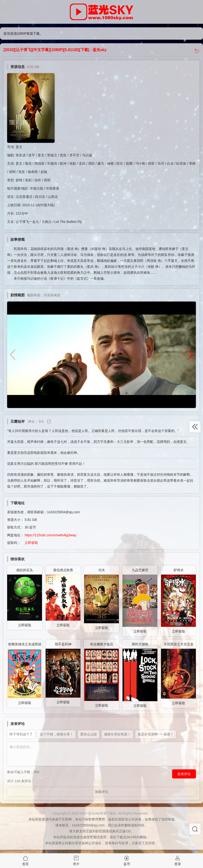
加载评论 (102, 792)
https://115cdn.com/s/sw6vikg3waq (50, 535)
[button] (190, 355)
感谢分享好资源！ (117, 734)
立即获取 (31, 543)
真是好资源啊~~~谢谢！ (156, 734)
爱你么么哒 (89, 734)
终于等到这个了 (21, 734)
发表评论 (184, 774)
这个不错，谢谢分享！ (57, 734)
